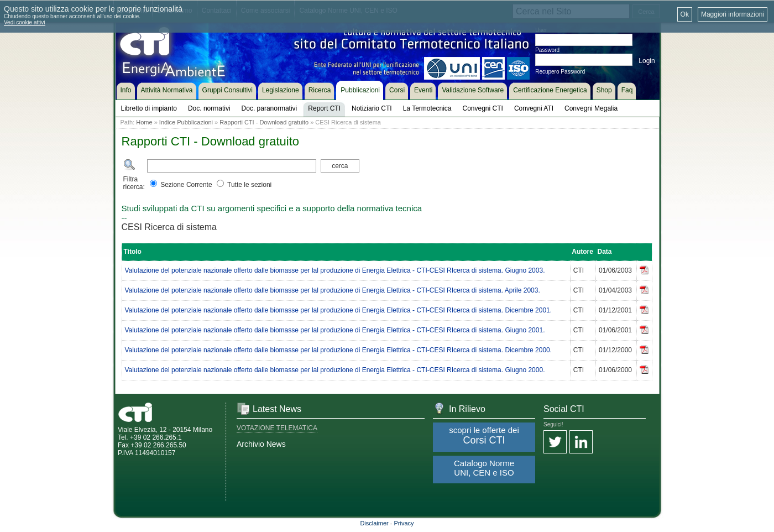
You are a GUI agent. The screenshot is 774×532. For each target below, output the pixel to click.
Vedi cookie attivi (25, 22)
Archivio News (261, 444)
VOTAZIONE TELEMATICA (277, 428)
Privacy (404, 523)
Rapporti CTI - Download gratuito (264, 122)
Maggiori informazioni (733, 14)
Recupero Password (560, 72)
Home (144, 122)
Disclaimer (374, 523)
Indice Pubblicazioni (186, 122)
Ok (685, 14)
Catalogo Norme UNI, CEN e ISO (484, 468)
